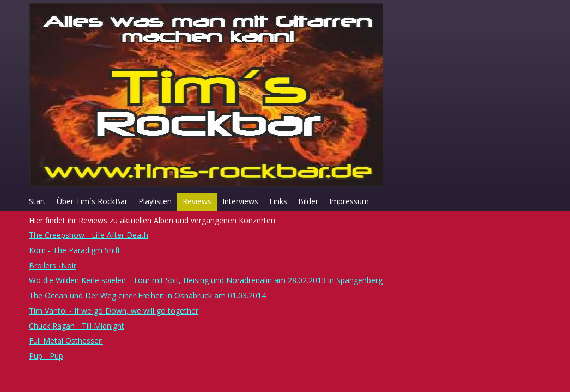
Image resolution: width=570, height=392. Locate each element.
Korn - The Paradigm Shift (75, 250)
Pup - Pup (46, 356)
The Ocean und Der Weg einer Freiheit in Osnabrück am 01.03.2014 (147, 295)
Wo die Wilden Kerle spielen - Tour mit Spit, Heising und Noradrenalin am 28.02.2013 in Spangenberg (206, 280)
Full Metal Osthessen (66, 341)
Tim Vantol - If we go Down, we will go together (114, 311)
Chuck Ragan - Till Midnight (77, 326)
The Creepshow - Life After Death (89, 235)
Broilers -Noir (53, 265)
